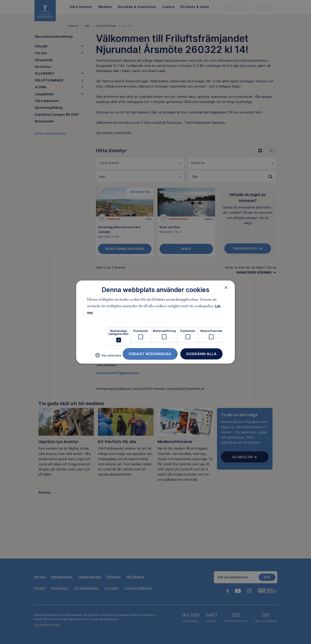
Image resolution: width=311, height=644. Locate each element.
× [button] (226, 287)
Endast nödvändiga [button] (150, 354)
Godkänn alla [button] (201, 354)
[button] (108, 357)
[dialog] (155, 322)
